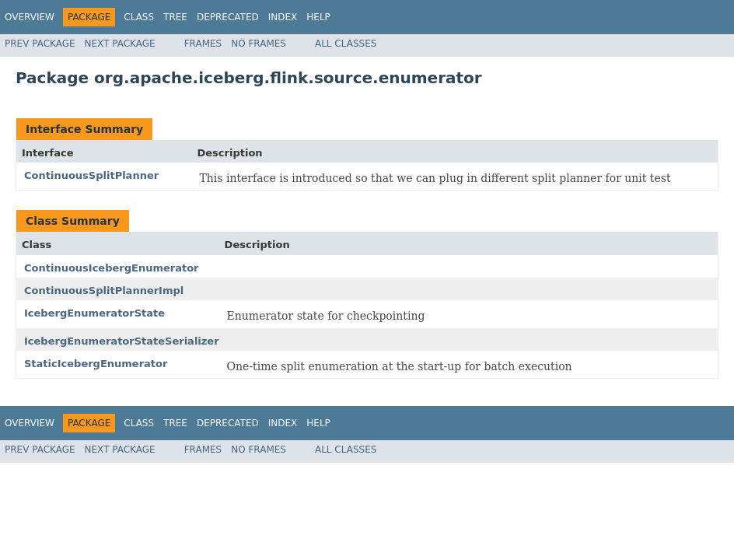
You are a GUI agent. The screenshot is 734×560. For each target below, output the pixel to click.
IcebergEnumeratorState (94, 313)
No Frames (259, 44)
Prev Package (40, 44)
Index (283, 17)
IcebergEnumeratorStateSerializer (122, 341)
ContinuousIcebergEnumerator (112, 268)
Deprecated (228, 17)
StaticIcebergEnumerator (96, 364)
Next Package (120, 44)
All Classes (346, 44)
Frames (203, 44)
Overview (30, 17)
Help (318, 17)
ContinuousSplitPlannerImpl (104, 290)
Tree (175, 17)
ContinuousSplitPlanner (91, 175)
